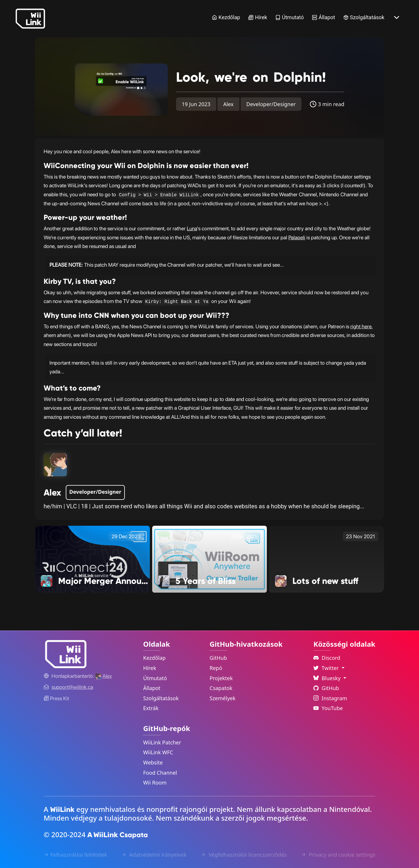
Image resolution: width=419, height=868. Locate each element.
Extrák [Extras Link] (151, 708)
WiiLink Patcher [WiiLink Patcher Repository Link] (162, 742)
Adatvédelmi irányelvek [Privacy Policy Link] (154, 855)
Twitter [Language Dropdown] (327, 668)
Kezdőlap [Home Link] (226, 17)
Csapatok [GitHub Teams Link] (221, 688)
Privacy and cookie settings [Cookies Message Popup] (338, 855)
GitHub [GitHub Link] (218, 658)
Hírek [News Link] (258, 17)
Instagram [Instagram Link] (330, 698)
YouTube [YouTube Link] (328, 708)
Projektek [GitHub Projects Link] (221, 678)
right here (361, 326)
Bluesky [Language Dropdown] (328, 678)
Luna (192, 228)
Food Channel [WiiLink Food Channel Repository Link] (160, 773)
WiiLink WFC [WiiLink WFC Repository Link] (158, 752)
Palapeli (297, 237)
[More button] (397, 17)
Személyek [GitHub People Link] (222, 698)
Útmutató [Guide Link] (290, 17)
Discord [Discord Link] (327, 658)
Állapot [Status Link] (324, 17)
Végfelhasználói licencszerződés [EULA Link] (244, 855)
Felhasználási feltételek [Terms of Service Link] (75, 855)
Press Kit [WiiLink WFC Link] (56, 698)
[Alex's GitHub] (104, 676)
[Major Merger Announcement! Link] (92, 559)
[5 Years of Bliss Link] (210, 559)
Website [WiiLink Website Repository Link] (153, 762)
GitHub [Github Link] (326, 688)
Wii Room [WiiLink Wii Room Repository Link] (155, 783)
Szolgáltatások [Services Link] (364, 17)
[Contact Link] (72, 687)
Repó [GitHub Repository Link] (216, 668)
